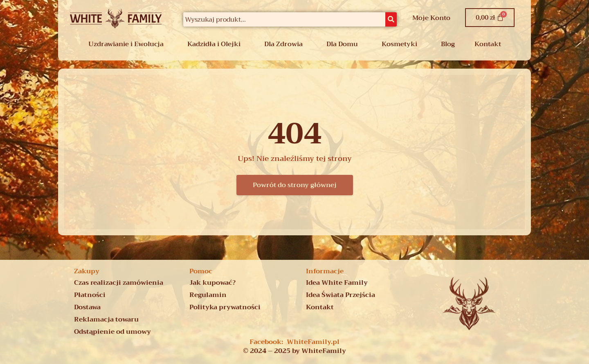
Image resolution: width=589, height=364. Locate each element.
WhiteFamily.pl (313, 342)
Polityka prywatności (225, 307)
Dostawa (87, 307)
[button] (128, 44)
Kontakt (488, 44)
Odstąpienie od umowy (112, 332)
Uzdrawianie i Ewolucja (126, 44)
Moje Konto (431, 18)
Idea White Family (337, 283)
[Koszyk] (490, 18)
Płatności (90, 295)
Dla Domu (342, 44)
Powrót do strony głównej (295, 185)
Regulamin (208, 295)
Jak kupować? (212, 283)
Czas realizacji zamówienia (119, 283)
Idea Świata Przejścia (341, 295)
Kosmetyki (399, 44)
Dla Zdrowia (283, 44)
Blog (448, 44)
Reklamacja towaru (106, 319)
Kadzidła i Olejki (214, 44)
